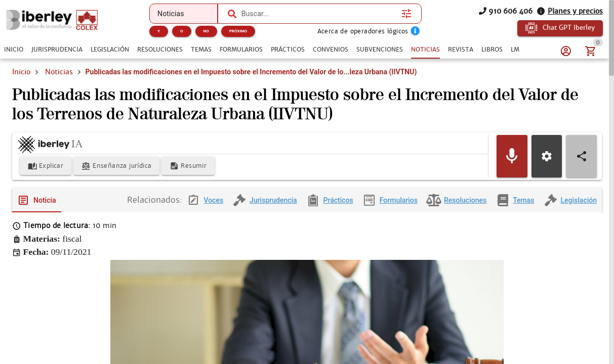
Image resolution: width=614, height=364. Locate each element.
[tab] (14, 50)
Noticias (59, 72)
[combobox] (319, 14)
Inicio (21, 72)
